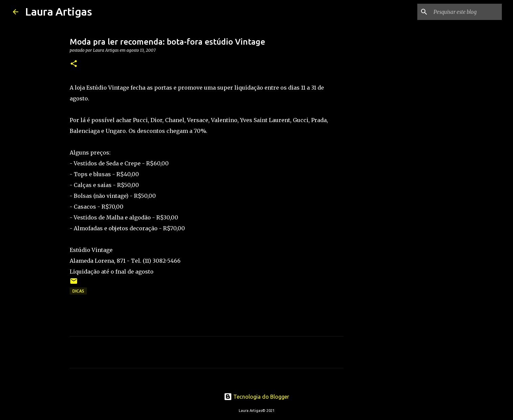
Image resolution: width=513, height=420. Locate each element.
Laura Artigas (59, 11)
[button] (74, 64)
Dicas (78, 291)
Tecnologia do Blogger (256, 397)
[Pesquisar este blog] (466, 12)
